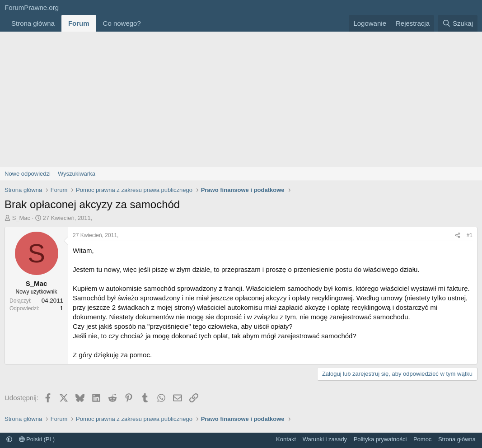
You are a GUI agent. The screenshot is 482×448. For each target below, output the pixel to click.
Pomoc (422, 439)
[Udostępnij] (458, 236)
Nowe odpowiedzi (28, 174)
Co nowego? (122, 23)
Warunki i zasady (325, 439)
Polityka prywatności (380, 439)
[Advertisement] (241, 99)
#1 (470, 235)
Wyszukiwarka (77, 174)
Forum (79, 23)
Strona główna (33, 23)
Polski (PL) (37, 439)
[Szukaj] (458, 23)
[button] (148, 23)
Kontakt (286, 439)
